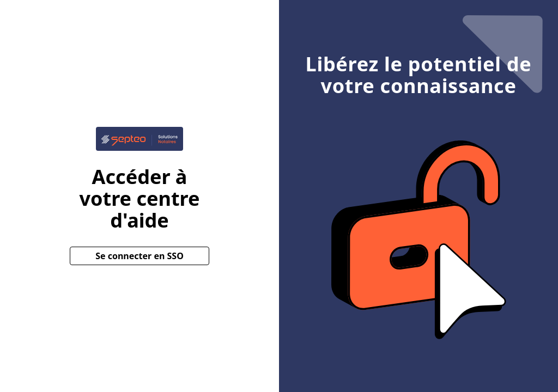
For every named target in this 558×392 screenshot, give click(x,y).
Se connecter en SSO (139, 256)
